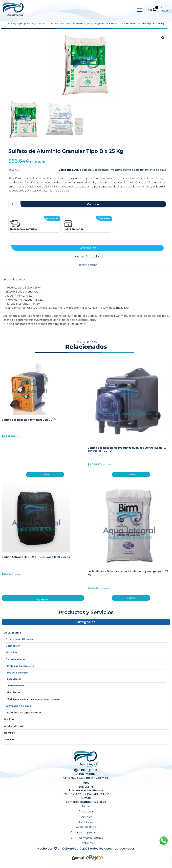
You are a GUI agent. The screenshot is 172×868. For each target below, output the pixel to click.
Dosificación (86, 645)
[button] (163, 38)
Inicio (11, 23)
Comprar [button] (43, 600)
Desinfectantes (16, 686)
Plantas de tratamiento (86, 665)
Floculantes (14, 692)
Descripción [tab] (87, 248)
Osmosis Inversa (86, 659)
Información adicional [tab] (87, 257)
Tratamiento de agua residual (86, 712)
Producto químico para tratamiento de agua (63, 23)
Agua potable (25, 23)
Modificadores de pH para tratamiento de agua (34, 699)
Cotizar (45, 474)
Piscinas (86, 719)
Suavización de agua (86, 705)
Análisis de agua (86, 725)
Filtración (86, 652)
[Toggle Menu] (140, 10)
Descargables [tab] (87, 265)
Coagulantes (101, 23)
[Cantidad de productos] (14, 204)
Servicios (10, 739)
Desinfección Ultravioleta (86, 638)
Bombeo (86, 732)
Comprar (93, 204)
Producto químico (17, 673)
